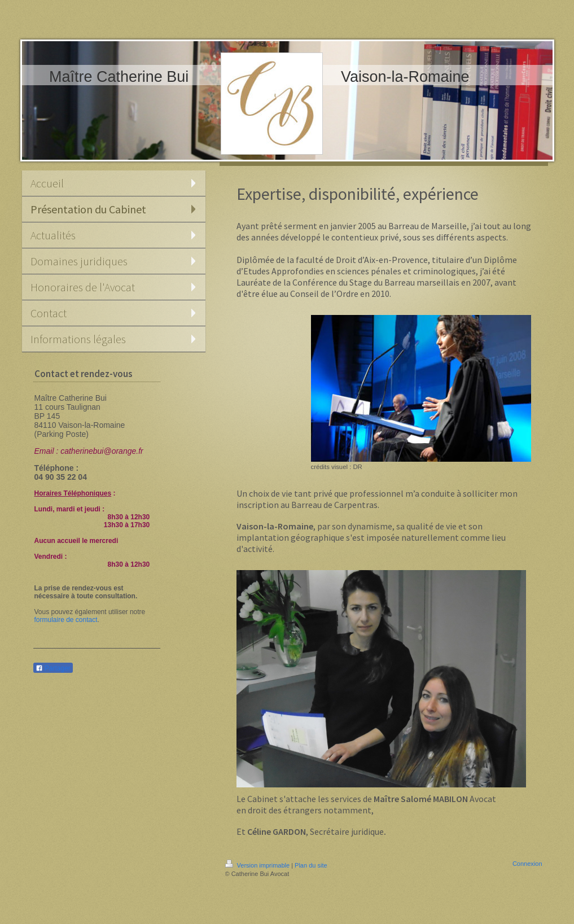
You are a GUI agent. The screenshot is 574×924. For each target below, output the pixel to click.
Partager (53, 668)
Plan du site (311, 865)
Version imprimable (258, 865)
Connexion (527, 864)
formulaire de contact (66, 620)
